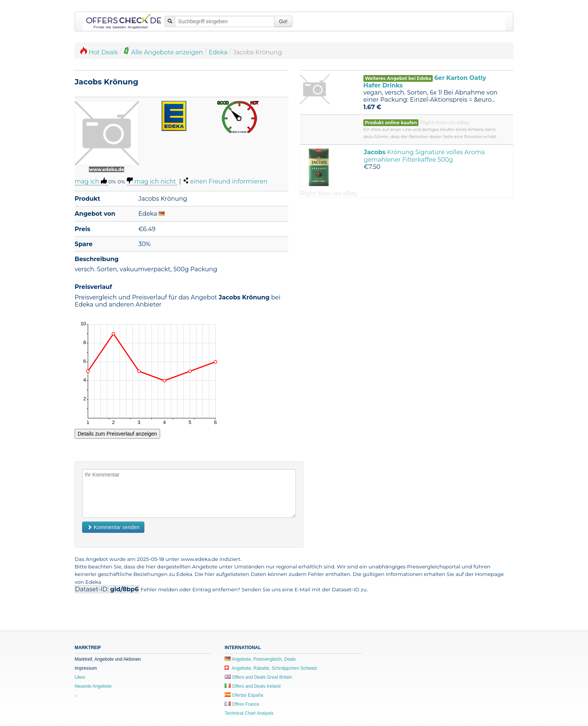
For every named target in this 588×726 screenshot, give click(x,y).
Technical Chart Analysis (249, 713)
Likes (80, 677)
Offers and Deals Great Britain (258, 677)
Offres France (242, 704)
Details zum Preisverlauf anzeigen (117, 434)
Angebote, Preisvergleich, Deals (260, 659)
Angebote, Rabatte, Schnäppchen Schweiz (271, 668)
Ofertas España (244, 695)
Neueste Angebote (93, 686)
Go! (283, 21)
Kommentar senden (113, 527)
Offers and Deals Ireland (253, 686)
